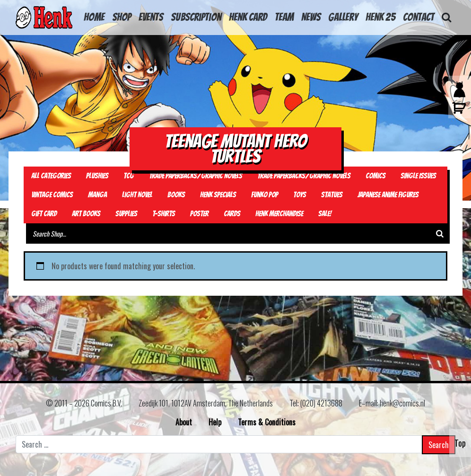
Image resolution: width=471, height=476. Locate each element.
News (311, 17)
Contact (419, 17)
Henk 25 (380, 17)
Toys (300, 195)
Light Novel (137, 195)
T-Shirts (164, 214)
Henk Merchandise (279, 214)
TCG (129, 176)
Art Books (86, 214)
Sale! (325, 214)
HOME (94, 17)
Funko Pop (265, 195)
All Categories (51, 176)
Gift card (44, 214)
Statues (332, 195)
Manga (97, 195)
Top (460, 443)
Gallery (343, 17)
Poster (199, 214)
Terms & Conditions (267, 422)
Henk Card (248, 17)
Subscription (196, 17)
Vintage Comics (52, 195)
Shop (122, 17)
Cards (232, 214)
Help (215, 422)
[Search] (440, 234)
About (184, 422)
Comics (375, 176)
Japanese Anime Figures (388, 195)
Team (284, 17)
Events (151, 17)
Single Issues (418, 176)
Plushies (97, 176)
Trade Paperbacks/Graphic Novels (196, 176)
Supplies (126, 214)
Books (176, 195)
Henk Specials (218, 195)
